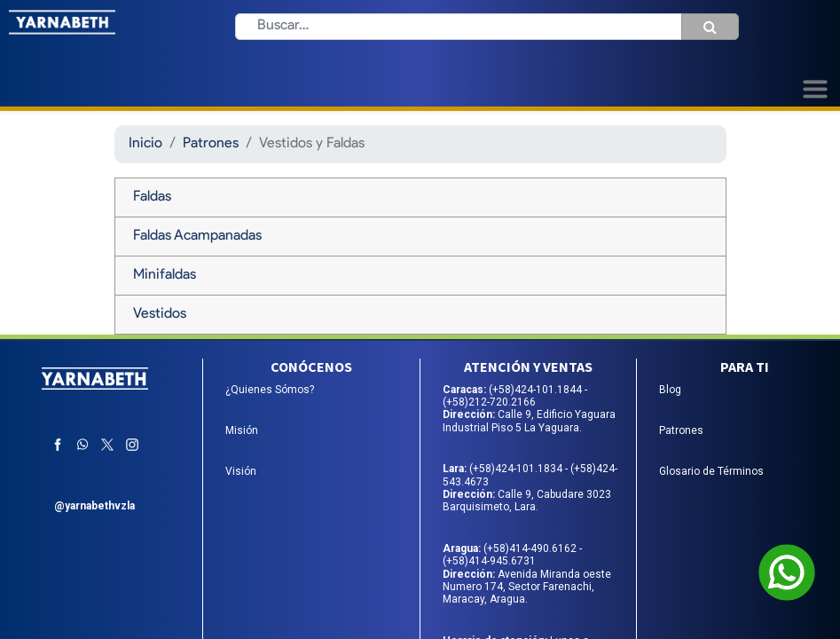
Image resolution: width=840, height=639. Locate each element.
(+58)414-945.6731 (489, 561)
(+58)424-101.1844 (537, 390)
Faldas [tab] (152, 197)
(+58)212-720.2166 (489, 402)
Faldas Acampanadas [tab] (197, 236)
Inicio (145, 144)
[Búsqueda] (710, 27)
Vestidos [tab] (160, 314)
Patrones (211, 144)
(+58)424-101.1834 (517, 469)
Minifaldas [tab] (165, 275)
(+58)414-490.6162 (531, 548)
